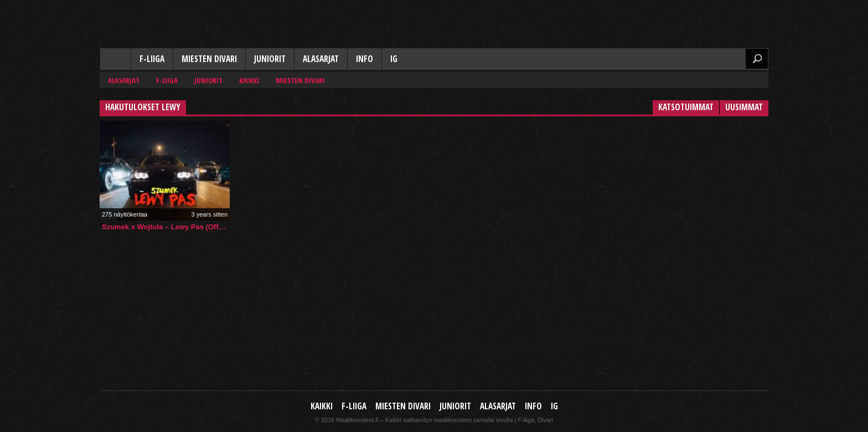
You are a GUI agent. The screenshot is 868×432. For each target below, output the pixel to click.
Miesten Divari (209, 59)
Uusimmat (744, 107)
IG (394, 59)
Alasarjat (321, 59)
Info (365, 59)
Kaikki (115, 60)
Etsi (757, 59)
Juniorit (270, 59)
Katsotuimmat (686, 107)
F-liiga (152, 59)
